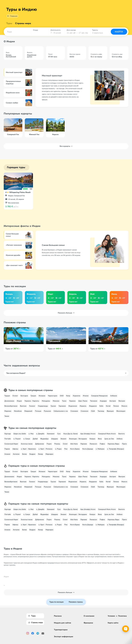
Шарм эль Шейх (20, 434)
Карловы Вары (113, 444)
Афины (15, 449)
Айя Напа (74, 444)
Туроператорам (61, 630)
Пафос (102, 444)
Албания (114, 396)
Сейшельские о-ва (61, 411)
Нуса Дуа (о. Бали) (71, 434)
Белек (24, 454)
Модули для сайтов (63, 623)
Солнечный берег (11, 444)
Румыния (47, 411)
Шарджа (54, 439)
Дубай (35, 439)
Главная (14, 16)
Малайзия (18, 411)
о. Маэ (31, 434)
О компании (89, 616)
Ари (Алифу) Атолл (88, 434)
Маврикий (28, 411)
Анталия (16, 454)
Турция (7, 396)
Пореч (49, 444)
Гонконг (32, 406)
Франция (110, 411)
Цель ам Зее (109, 439)
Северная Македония (99, 396)
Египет (15, 396)
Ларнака (84, 444)
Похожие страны (76, 602)
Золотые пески (27, 444)
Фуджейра (44, 439)
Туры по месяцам (57, 602)
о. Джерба (40, 434)
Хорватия (76, 396)
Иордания (93, 406)
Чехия (7, 416)
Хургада (8, 434)
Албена (119, 439)
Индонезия (73, 406)
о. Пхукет (17, 439)
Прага (124, 444)
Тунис (64, 401)
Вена (100, 439)
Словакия (74, 411)
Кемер (40, 454)
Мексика (56, 401)
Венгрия (122, 401)
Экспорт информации (64, 637)
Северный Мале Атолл (107, 434)
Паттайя (8, 439)
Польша (38, 411)
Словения (84, 411)
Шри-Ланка (83, 401)
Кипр (68, 396)
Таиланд (101, 411)
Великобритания (11, 406)
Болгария (24, 396)
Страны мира (23, 23)
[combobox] (17, 32)
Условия (111, 616)
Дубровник (40, 444)
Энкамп (63, 439)
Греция (33, 396)
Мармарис (49, 454)
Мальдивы (46, 401)
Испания (42, 396)
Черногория (53, 396)
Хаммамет (51, 434)
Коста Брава (75, 449)
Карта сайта (113, 623)
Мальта (124, 406)
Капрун (92, 439)
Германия (62, 406)
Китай (108, 406)
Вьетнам (23, 406)
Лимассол (93, 444)
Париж (7, 449)
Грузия (53, 406)
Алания (7, 454)
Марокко (8, 411)
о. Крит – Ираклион (28, 449)
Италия (86, 396)
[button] (17, 32)
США (93, 411)
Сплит (65, 444)
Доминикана (9, 401)
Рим (66, 449)
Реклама (58, 616)
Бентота (122, 434)
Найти (119, 32)
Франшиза (88, 623)
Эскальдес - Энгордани (78, 439)
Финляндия (121, 411)
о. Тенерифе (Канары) (116, 449)
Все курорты (66, 146)
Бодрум (32, 454)
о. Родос (58, 449)
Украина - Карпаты (32, 401)
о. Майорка (100, 449)
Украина (72, 401)
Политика (122, 616)
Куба (101, 406)
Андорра (103, 401)
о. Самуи (27, 439)
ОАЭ (62, 396)
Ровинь (57, 444)
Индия (19, 401)
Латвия (116, 406)
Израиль (83, 406)
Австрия (113, 401)
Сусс (59, 434)
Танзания (94, 401)
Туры (9, 23)
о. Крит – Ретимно (45, 449)
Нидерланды (43, 406)
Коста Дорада (88, 449)
